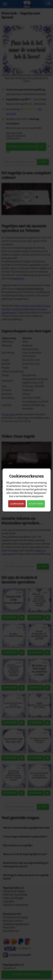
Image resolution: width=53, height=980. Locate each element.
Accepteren (36, 504)
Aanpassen (17, 504)
